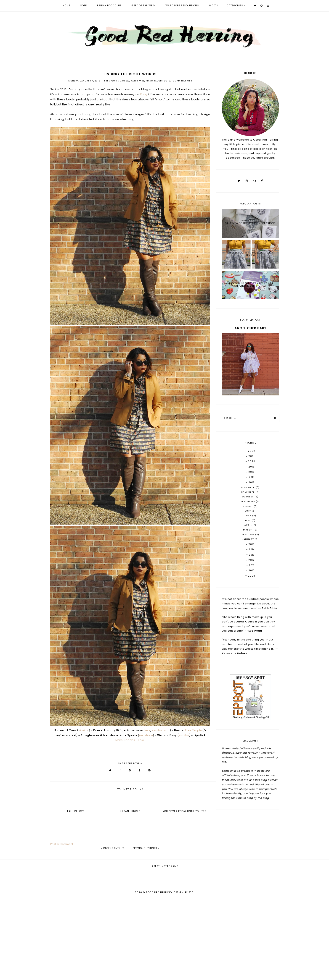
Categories (235, 6)
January (248, 539)
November (248, 492)
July (248, 511)
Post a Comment (62, 844)
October (248, 497)
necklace (146, 735)
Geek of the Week (143, 6)
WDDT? (213, 6)
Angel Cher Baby (250, 328)
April (248, 525)
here (147, 730)
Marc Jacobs (154, 81)
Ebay (144, 94)
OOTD (84, 6)
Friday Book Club (109, 6)
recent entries (113, 848)
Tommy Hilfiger (182, 81)
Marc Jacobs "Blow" (130, 740)
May (248, 520)
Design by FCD (184, 973)
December (248, 487)
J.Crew (125, 81)
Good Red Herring (159, 973)
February (248, 535)
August (248, 506)
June (248, 516)
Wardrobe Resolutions (182, 6)
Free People (111, 81)
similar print (161, 730)
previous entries (146, 848)
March (248, 530)
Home (66, 6)
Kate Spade (138, 81)
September (248, 502)
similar (84, 730)
